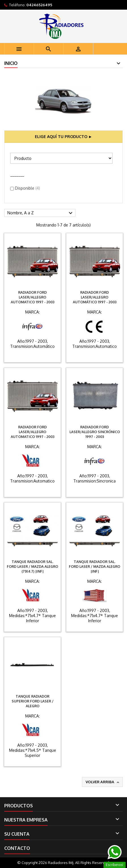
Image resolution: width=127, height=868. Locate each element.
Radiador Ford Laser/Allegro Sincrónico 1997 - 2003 (95, 432)
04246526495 (39, 5)
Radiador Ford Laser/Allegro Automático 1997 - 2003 (95, 297)
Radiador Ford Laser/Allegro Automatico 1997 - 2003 (33, 297)
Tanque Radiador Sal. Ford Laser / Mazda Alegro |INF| (95, 567)
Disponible (27, 188)
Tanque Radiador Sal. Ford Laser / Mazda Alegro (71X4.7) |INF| (32, 567)
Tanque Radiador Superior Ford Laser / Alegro (33, 701)
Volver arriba (103, 782)
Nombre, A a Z (41, 213)
